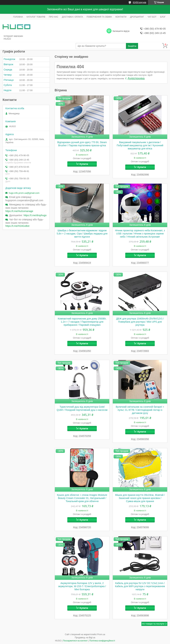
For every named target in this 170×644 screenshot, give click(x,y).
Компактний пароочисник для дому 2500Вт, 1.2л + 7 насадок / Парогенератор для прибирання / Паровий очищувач (82, 322)
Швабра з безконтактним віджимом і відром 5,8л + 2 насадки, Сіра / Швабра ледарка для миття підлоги (82, 234)
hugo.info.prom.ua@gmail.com (24, 193)
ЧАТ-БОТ (152, 17)
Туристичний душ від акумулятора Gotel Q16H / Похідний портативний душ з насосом (82, 408)
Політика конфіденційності (102, 641)
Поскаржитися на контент (75, 641)
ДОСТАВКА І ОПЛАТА (73, 17)
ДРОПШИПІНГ (137, 17)
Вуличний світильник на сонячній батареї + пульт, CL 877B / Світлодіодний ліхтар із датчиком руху (140, 410)
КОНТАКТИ (121, 17)
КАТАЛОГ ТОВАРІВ (36, 17)
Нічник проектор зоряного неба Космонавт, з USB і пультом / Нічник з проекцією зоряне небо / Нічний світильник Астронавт (140, 234)
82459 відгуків (140, 2)
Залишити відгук (121, 31)
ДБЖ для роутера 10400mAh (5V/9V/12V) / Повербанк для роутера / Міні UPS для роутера (140, 322)
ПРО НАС (54, 17)
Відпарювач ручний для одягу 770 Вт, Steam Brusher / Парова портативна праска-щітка (82, 144)
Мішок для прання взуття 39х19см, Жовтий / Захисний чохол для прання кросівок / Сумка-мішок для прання (140, 498)
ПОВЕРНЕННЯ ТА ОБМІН (99, 17)
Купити (84, 164)
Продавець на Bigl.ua (85, 638)
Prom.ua (101, 634)
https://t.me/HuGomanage (19, 211)
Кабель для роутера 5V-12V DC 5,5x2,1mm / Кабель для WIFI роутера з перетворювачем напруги (140, 586)
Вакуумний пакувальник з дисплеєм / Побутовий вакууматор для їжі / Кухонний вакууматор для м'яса (140, 145)
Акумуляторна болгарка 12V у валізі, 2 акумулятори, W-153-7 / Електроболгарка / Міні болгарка (82, 586)
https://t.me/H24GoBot (17, 226)
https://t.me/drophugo (35, 215)
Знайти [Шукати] (132, 46)
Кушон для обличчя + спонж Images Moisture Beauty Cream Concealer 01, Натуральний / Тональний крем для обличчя (82, 498)
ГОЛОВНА (18, 17)
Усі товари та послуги (153, 624)
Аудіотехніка (136, 78)
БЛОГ (163, 17)
